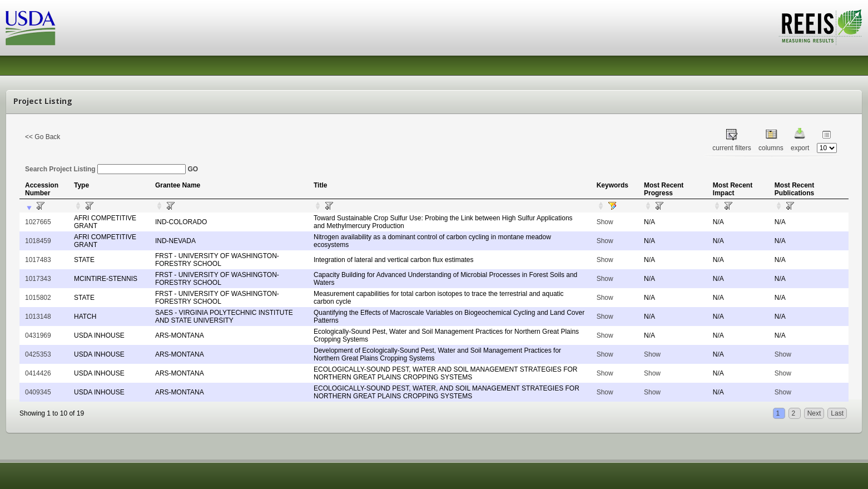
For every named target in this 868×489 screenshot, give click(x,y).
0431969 (38, 335)
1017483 (38, 260)
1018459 (38, 241)
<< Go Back (43, 137)
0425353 (38, 354)
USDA (31, 28)
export (800, 148)
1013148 (38, 317)
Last (837, 413)
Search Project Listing (105, 169)
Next (814, 413)
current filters (731, 148)
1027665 (38, 222)
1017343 (38, 279)
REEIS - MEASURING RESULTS (820, 27)
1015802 (38, 298)
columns (771, 148)
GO (193, 169)
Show (605, 222)
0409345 (38, 392)
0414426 (38, 373)
